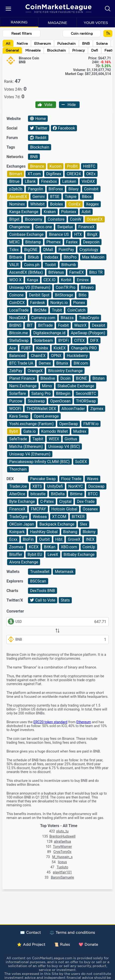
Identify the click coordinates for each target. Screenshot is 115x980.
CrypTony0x (62, 852)
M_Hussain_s (63, 857)
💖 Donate (88, 944)
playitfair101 (62, 872)
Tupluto (63, 867)
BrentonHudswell (62, 836)
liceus (63, 862)
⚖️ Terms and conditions (72, 932)
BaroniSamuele (62, 877)
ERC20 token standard (50, 722)
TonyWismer (62, 847)
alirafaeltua (62, 841)
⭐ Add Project (31, 944)
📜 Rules (62, 944)
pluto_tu (62, 831)
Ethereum (84, 722)
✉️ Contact (30, 932)
